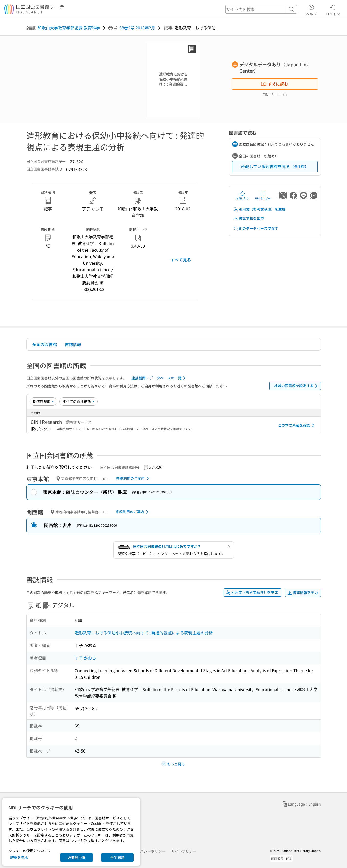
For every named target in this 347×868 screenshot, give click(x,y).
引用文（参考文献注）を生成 (259, 209)
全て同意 (117, 857)
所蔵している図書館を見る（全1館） (275, 166)
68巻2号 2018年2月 (137, 28)
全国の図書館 (44, 344)
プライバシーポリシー (147, 851)
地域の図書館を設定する (297, 386)
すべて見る (181, 260)
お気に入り (242, 195)
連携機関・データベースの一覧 (159, 378)
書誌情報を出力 (249, 218)
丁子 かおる (85, 658)
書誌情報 (73, 344)
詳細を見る (19, 857)
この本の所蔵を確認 (297, 425)
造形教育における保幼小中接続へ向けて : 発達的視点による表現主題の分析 (144, 633)
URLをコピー (263, 195)
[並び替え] (43, 401)
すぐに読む (274, 84)
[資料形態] (79, 401)
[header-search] (261, 9)
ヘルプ (311, 9)
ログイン (333, 9)
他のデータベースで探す (256, 229)
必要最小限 (76, 857)
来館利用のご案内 (133, 479)
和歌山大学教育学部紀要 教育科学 (69, 28)
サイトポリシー (184, 851)
